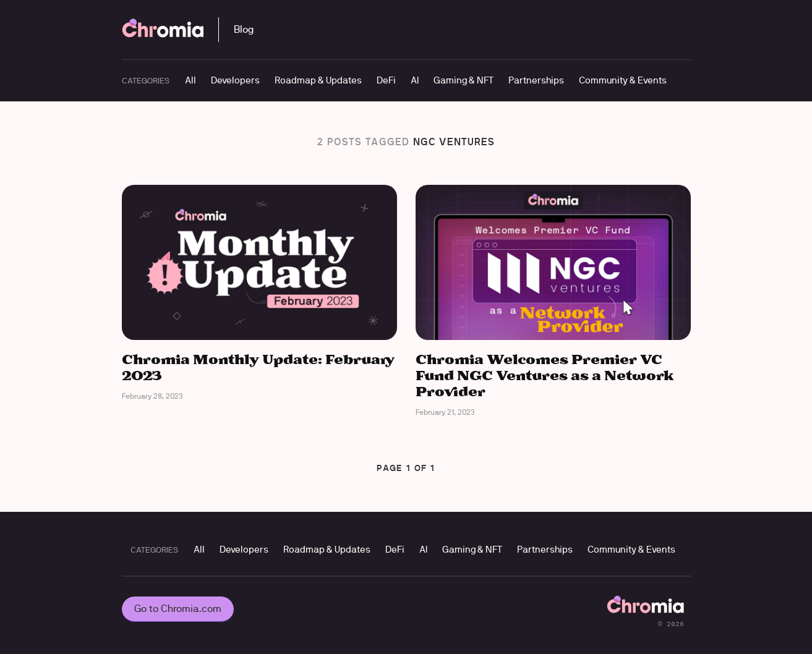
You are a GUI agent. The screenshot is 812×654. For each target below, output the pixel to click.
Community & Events (623, 80)
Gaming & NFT (464, 80)
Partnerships (536, 80)
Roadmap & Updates (318, 80)
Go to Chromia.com (178, 609)
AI (415, 80)
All (190, 80)
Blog (244, 29)
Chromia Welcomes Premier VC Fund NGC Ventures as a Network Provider (545, 376)
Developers (235, 80)
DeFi (386, 80)
